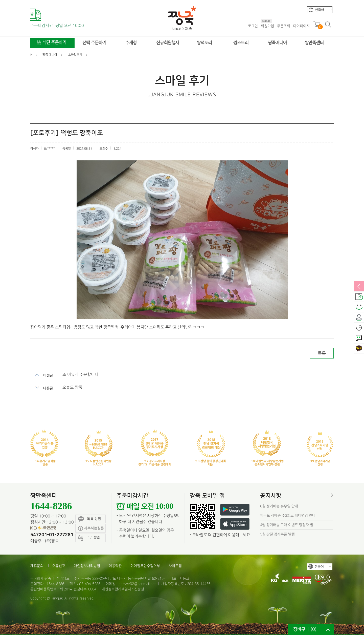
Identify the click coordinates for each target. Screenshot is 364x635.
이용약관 (115, 566)
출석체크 (359, 318)
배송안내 (359, 297)
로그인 (253, 26)
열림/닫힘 (359, 287)
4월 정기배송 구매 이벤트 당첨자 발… (288, 525)
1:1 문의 (359, 338)
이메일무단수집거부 (145, 566)
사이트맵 (175, 566)
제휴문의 (37, 566)
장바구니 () (305, 629)
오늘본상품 (359, 328)
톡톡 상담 (90, 519)
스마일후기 (359, 307)
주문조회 (284, 26)
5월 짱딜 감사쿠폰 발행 (277, 534)
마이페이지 (301, 26)
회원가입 (267, 26)
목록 (322, 353)
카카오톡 (359, 349)
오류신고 (59, 566)
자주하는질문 (91, 528)
